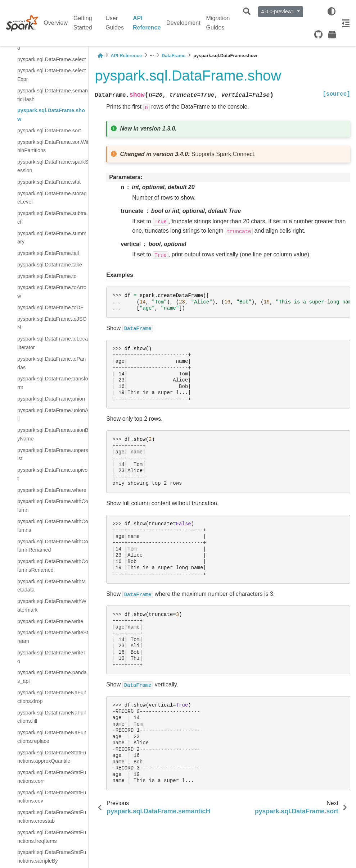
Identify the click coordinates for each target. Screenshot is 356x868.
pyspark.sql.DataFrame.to (47, 276)
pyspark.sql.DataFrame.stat (49, 182)
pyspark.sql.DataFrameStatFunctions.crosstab (52, 817)
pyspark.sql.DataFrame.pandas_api (52, 677)
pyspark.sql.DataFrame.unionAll (53, 415)
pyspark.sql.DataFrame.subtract (52, 218)
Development (183, 23)
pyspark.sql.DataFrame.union (51, 399)
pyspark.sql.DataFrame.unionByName (53, 434)
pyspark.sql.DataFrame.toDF (50, 307)
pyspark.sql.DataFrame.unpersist (53, 454)
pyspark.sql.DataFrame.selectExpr (51, 75)
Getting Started (83, 23)
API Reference (147, 23)
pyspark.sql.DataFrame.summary (52, 238)
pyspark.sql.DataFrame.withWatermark (52, 606)
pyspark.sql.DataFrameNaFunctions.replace (52, 737)
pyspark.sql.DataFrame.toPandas (51, 363)
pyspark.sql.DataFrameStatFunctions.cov (52, 797)
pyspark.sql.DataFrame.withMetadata (51, 586)
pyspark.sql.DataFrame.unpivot (52, 474)
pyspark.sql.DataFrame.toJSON (52, 323)
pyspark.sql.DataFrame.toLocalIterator (53, 343)
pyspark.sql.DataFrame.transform (53, 383)
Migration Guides (218, 23)
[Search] (247, 12)
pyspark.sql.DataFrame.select (51, 59)
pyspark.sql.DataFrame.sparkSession (53, 166)
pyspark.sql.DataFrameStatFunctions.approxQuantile (52, 757)
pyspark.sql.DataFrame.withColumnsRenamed (53, 566)
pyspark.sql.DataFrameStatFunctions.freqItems (52, 837)
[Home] (100, 56)
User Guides (115, 23)
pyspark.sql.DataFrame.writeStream (53, 637)
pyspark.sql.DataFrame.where (52, 490)
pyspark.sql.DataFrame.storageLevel (52, 198)
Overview (56, 23)
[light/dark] (332, 12)
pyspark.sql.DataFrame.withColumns (53, 526)
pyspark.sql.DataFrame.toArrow (52, 292)
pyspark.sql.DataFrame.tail (48, 253)
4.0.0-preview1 (279, 12)
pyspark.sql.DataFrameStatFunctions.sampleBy (52, 856)
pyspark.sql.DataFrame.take (50, 265)
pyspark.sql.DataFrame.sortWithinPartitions (53, 146)
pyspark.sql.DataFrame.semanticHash (53, 95)
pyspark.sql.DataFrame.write (50, 621)
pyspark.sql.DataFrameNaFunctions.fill (52, 717)
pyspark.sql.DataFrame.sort (49, 131)
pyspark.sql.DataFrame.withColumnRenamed (53, 546)
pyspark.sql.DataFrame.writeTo (52, 657)
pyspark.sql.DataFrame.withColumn (53, 506)
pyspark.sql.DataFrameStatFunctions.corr (52, 777)
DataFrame (174, 56)
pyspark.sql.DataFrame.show (51, 115)
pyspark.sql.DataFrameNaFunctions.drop (52, 697)
